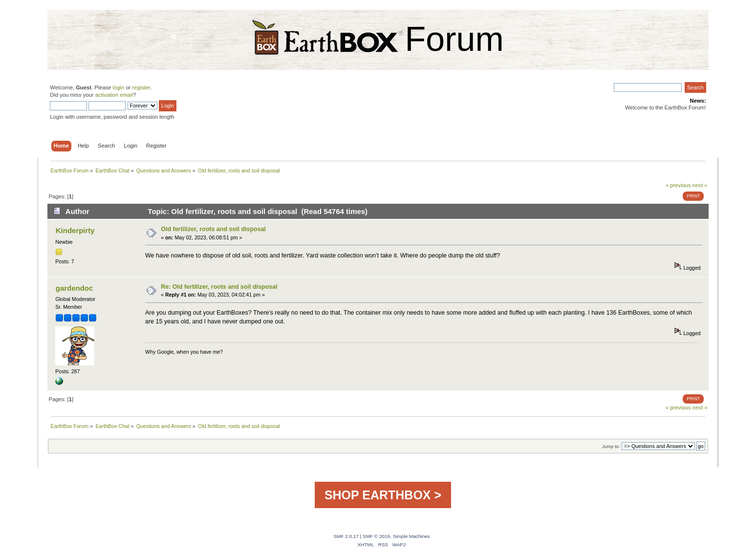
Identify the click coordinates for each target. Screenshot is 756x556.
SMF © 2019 (376, 536)
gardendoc (75, 288)
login (119, 87)
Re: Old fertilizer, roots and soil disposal (219, 287)
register (141, 87)
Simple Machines (411, 536)
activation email (114, 95)
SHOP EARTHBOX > (383, 495)
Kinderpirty (75, 230)
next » (700, 185)
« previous (678, 185)
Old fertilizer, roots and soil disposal (213, 229)
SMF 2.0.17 (346, 536)
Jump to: (611, 446)
